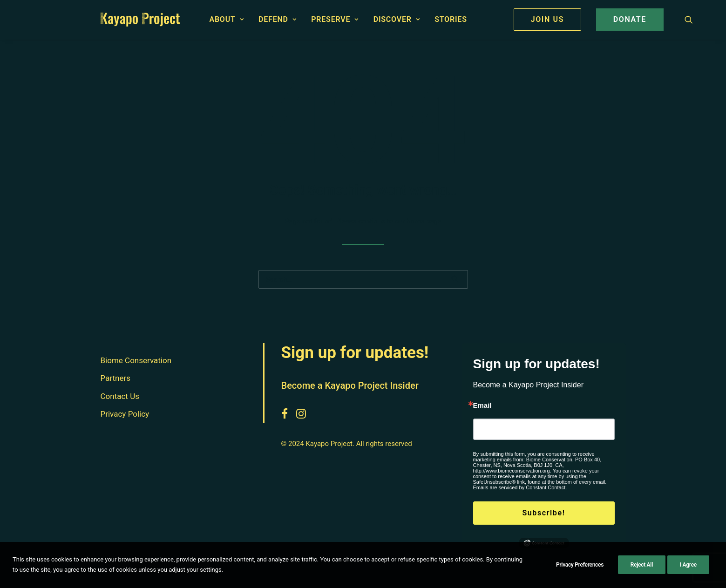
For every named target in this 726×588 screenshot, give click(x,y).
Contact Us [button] (120, 396)
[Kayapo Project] (140, 20)
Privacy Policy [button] (125, 414)
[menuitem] (226, 20)
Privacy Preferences (580, 565)
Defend (277, 19)
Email (482, 405)
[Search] (363, 279)
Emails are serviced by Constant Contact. (520, 487)
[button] (689, 20)
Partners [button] (116, 378)
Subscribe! (543, 513)
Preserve (335, 19)
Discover (397, 19)
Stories (451, 19)
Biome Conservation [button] (136, 360)
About (226, 19)
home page (424, 221)
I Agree (688, 565)
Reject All (642, 565)
